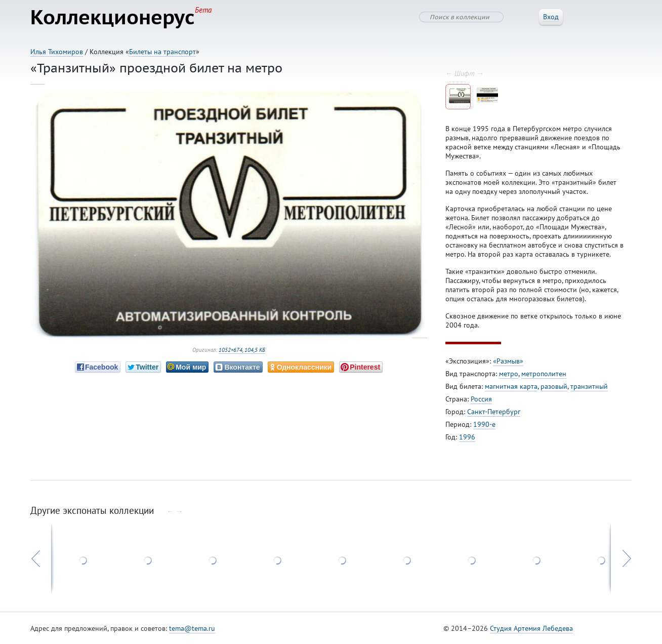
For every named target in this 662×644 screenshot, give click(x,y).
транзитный (589, 386)
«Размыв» (508, 361)
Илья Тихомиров (57, 52)
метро (509, 374)
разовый (554, 386)
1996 (467, 437)
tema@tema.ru (192, 628)
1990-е (484, 424)
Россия (481, 399)
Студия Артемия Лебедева (531, 628)
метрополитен (544, 374)
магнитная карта (511, 386)
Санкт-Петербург (494, 412)
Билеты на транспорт (162, 52)
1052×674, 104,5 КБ (242, 350)
